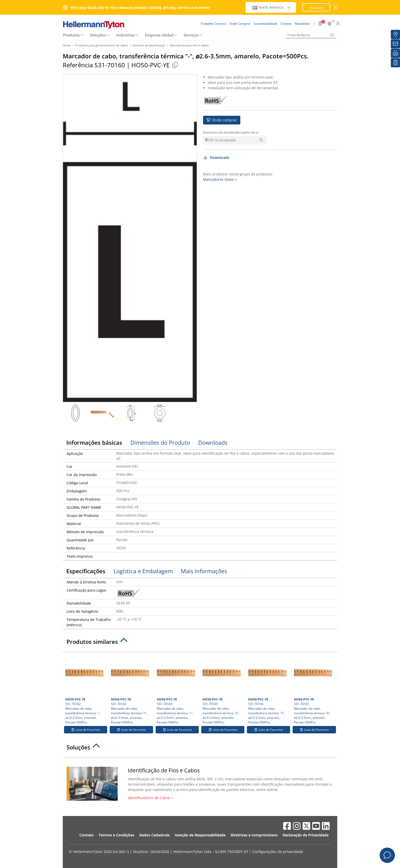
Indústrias (125, 35)
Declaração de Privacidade (306, 835)
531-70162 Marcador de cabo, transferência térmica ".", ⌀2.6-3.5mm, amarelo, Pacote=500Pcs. (86, 690)
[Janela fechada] (336, 8)
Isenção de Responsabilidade (200, 835)
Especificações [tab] (86, 571)
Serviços (191, 35)
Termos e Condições (116, 835)
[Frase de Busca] (311, 35)
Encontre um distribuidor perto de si (231, 132)
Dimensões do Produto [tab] (160, 442)
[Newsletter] (395, 44)
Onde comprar (222, 120)
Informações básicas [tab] (94, 442)
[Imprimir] (395, 53)
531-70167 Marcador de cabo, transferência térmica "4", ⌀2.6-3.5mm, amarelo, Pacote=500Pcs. (315, 690)
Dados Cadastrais (154, 835)
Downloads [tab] (213, 442)
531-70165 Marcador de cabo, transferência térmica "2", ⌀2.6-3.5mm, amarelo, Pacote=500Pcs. (223, 690)
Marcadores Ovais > (220, 179)
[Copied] (175, 65)
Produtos (71, 35)
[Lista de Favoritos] (395, 63)
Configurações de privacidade (278, 852)
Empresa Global (159, 35)
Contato (86, 835)
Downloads (216, 157)
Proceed (316, 8)
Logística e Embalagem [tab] (143, 571)
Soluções (98, 35)
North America (271, 7)
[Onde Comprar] (395, 34)
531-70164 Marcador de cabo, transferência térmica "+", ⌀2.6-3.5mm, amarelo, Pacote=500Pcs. (178, 690)
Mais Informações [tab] (204, 571)
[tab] (200, 643)
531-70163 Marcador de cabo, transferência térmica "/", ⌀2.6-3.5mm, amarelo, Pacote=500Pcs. (132, 690)
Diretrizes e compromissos (254, 835)
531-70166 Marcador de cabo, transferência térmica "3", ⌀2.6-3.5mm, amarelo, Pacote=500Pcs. (269, 690)
